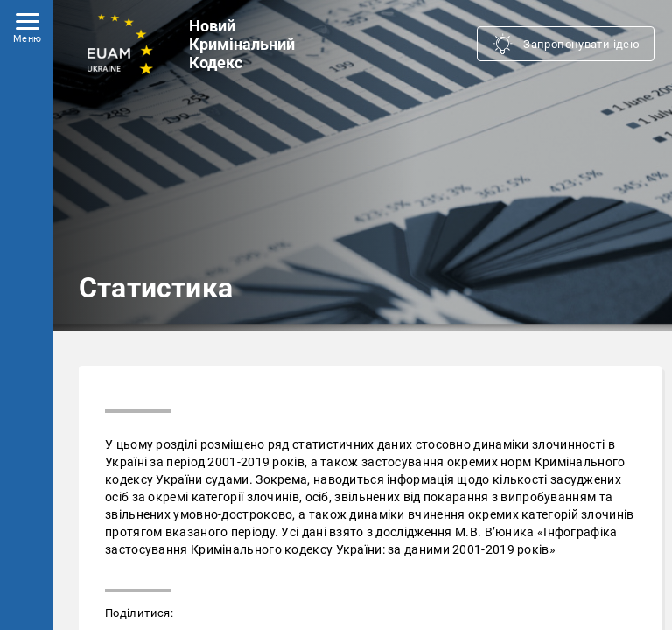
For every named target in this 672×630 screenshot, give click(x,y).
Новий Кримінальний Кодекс (242, 44)
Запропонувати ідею (581, 44)
